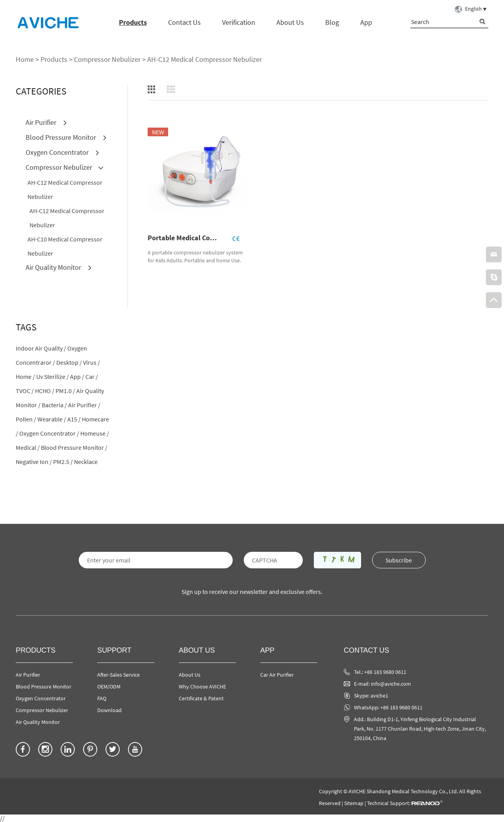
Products (133, 22)
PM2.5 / (63, 462)
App (366, 22)
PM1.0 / (65, 391)
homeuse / (95, 433)
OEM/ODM (109, 687)
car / (92, 377)
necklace (86, 462)
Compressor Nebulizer (107, 59)
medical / (28, 447)
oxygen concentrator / (49, 433)
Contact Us (184, 22)
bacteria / (54, 405)
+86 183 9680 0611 (401, 707)
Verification (239, 22)
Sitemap (354, 803)
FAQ (102, 698)
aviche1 (379, 696)
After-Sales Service (119, 675)
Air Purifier (46, 122)
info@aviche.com (391, 684)
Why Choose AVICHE (202, 687)
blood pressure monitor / (74, 447)
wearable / (52, 419)
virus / (92, 362)
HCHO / (45, 391)
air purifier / (84, 405)
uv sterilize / (53, 377)
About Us (290, 22)
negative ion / (34, 462)
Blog (332, 22)
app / (77, 377)
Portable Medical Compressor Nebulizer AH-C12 (185, 238)
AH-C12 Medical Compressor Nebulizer (205, 59)
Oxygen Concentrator (63, 152)
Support (114, 650)
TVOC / (25, 391)
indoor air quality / (41, 348)
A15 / (74, 419)
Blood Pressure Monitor (66, 137)
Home (25, 59)
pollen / (26, 419)
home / (25, 377)
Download (109, 710)
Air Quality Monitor (59, 267)
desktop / (69, 362)
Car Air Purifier (277, 675)
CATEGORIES (41, 91)
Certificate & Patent (201, 698)
